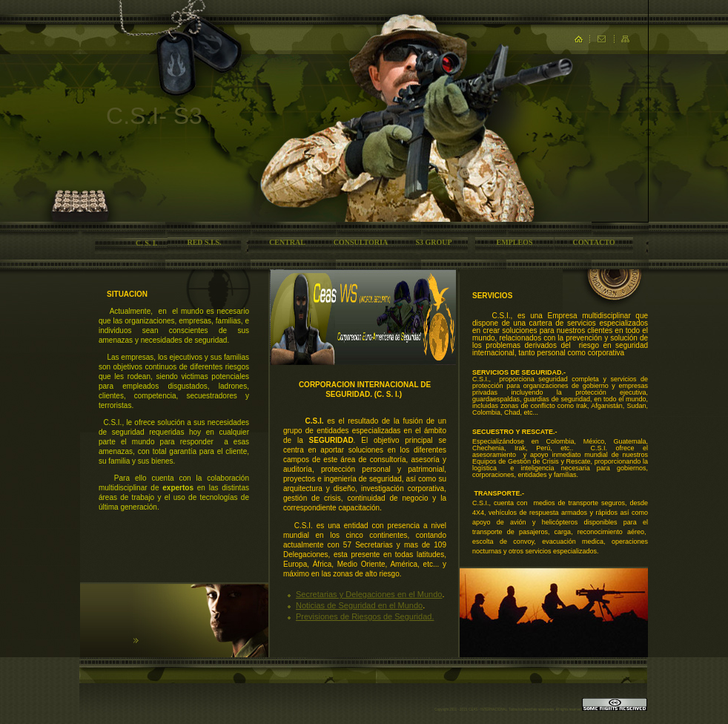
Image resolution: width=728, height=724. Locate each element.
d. (430, 616)
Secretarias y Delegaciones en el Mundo (369, 594)
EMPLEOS (515, 242)
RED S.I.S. (204, 242)
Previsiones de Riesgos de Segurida (361, 616)
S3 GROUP (433, 242)
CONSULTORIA (361, 242)
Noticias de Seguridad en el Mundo (359, 605)
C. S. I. (146, 243)
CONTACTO (594, 242)
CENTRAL (287, 242)
